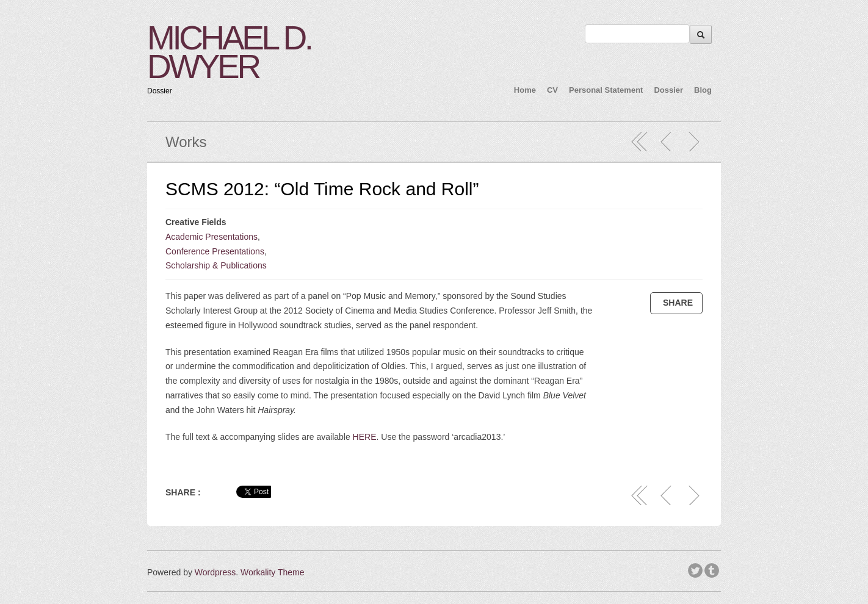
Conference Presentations (215, 251)
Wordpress (215, 572)
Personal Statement (606, 90)
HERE (365, 437)
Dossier (668, 90)
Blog (703, 90)
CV (552, 90)
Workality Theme (273, 572)
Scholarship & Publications (216, 265)
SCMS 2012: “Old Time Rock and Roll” (322, 189)
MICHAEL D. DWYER (229, 52)
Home (525, 90)
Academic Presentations (212, 237)
